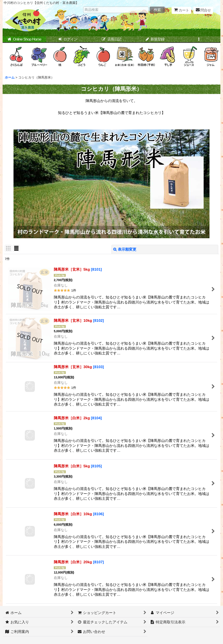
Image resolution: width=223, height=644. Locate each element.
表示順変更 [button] (125, 249)
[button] (199, 40)
